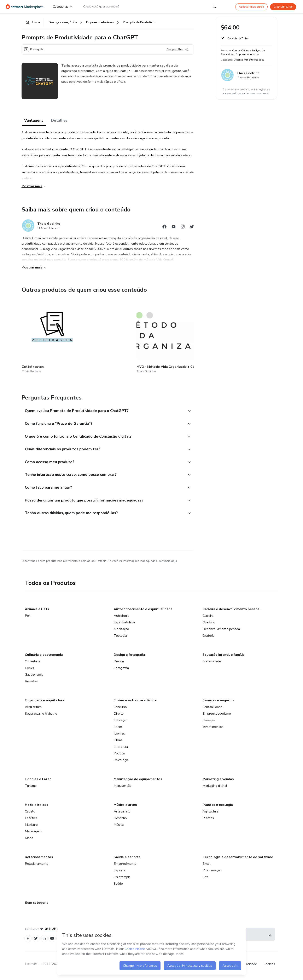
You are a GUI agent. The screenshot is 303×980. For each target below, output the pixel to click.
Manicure (31, 827)
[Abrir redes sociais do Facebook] (164, 229)
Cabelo (30, 814)
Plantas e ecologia (218, 807)
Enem (118, 729)
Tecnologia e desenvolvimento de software (238, 859)
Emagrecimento (125, 866)
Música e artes (125, 807)
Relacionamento (37, 866)
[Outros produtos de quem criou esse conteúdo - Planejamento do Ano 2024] (143, 335)
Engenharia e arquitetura (45, 703)
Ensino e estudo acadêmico (135, 703)
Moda (29, 840)
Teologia (120, 638)
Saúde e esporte (127, 859)
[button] (103, 407)
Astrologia (121, 618)
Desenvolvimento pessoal (222, 631)
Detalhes (59, 122)
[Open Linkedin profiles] (47, 941)
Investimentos (213, 729)
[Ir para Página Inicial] (26, 7)
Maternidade (212, 664)
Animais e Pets (37, 611)
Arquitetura (33, 709)
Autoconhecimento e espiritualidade (143, 611)
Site (206, 879)
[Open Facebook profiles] (29, 941)
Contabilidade (212, 709)
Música (119, 827)
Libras (118, 742)
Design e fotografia (129, 657)
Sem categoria (37, 905)
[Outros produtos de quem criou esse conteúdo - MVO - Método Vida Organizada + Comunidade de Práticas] (94, 335)
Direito (119, 716)
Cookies (269, 967)
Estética (31, 820)
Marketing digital (215, 788)
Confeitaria (33, 664)
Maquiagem (33, 834)
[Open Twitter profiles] (38, 941)
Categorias (63, 7)
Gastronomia (34, 677)
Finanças (209, 723)
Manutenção (123, 788)
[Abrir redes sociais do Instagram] (183, 229)
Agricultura (211, 814)
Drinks (29, 670)
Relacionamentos (39, 859)
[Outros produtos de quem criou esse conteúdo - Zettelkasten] (45, 335)
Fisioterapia (122, 879)
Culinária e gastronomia (44, 657)
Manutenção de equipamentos (138, 781)
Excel (207, 866)
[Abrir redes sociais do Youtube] (174, 229)
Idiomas (119, 736)
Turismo (31, 788)
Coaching (209, 625)
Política (119, 756)
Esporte (120, 873)
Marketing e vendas (218, 781)
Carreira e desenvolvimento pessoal (232, 611)
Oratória (208, 638)
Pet (28, 618)
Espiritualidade (124, 625)
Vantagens (34, 122)
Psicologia (121, 762)
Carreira (208, 618)
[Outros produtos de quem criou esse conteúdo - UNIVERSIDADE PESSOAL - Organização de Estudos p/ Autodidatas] (192, 335)
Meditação (121, 631)
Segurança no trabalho (41, 716)
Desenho (120, 820)
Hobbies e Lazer (38, 781)
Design (119, 664)
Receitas (31, 684)
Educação (121, 723)
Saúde (118, 886)
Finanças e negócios (218, 703)
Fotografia (121, 670)
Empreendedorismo (217, 716)
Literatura (121, 749)
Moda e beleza (37, 807)
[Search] (214, 7)
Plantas (208, 820)
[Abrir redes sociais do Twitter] (192, 229)
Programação (212, 873)
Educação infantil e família (224, 657)
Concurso (120, 709)
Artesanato (122, 814)
